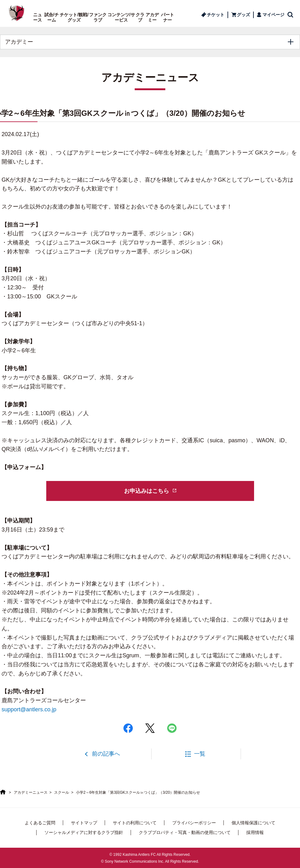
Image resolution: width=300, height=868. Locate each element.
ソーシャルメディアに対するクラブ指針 (84, 832)
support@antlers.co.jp (29, 709)
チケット (216, 15)
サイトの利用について (135, 823)
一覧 (200, 754)
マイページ (273, 15)
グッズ (243, 15)
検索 (291, 15)
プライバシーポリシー (194, 823)
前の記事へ (106, 754)
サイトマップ (84, 823)
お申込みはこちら (147, 491)
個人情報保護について (253, 823)
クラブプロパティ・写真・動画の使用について (185, 832)
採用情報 (255, 832)
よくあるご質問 (40, 823)
